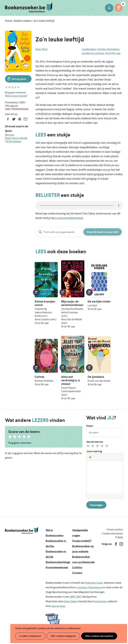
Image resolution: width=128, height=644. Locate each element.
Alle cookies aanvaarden (97, 636)
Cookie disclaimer (112, 544)
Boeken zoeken (109, 8)
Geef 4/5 (103, 457)
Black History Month (16, 138)
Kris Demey (100, 612)
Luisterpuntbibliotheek (69, 218)
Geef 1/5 (89, 457)
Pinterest (20, 119)
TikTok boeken (13, 141)
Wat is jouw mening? (16, 96)
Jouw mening (94, 462)
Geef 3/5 (98, 457)
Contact (77, 583)
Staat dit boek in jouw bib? (102, 232)
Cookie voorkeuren (30, 636)
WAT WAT (76, 607)
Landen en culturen (93, 53)
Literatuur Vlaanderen (89, 598)
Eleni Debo (71, 612)
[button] (90, 467)
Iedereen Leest (94, 593)
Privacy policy (115, 540)
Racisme (9, 135)
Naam (90, 436)
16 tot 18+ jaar (113, 53)
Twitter (14, 119)
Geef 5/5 (107, 457)
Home (8, 21)
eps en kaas (58, 616)
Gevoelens (113, 49)
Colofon (77, 578)
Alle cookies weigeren (62, 636)
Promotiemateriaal (57, 578)
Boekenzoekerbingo (58, 573)
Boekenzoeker (29, 7)
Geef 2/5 (93, 457)
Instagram (120, 554)
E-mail (25, 119)
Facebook (8, 119)
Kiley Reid (41, 49)
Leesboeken (89, 49)
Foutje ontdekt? (82, 551)
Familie (101, 49)
